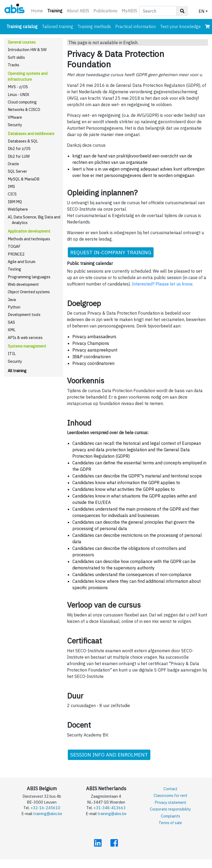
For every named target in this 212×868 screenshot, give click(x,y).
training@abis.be (48, 814)
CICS (12, 194)
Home (37, 11)
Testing (14, 269)
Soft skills (16, 57)
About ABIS (78, 11)
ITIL (12, 354)
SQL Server (17, 171)
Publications (105, 11)
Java (12, 300)
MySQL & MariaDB (24, 179)
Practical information (135, 26)
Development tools (24, 315)
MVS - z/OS (18, 87)
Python (14, 307)
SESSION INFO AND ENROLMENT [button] (109, 755)
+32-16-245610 (45, 808)
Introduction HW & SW (27, 50)
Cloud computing (22, 102)
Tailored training (57, 26)
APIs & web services (25, 337)
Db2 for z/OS (19, 148)
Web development (23, 284)
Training (56, 10)
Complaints (170, 816)
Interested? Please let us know (162, 284)
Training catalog (23, 26)
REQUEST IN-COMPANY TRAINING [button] (111, 252)
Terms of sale (170, 823)
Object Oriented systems (29, 292)
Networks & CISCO (24, 109)
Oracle (13, 164)
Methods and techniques (29, 239)
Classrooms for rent (170, 795)
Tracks (14, 65)
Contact (170, 789)
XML (12, 330)
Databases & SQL (23, 141)
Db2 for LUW (19, 156)
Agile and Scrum (22, 262)
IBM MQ (15, 202)
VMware (15, 117)
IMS (11, 186)
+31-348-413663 (110, 808)
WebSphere (18, 209)
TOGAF (14, 246)
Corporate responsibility (170, 809)
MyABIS (129, 11)
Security (15, 125)
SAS (11, 322)
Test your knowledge (180, 26)
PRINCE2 (16, 254)
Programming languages (29, 277)
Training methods (94, 26)
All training (17, 371)
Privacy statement (170, 802)
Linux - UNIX (18, 94)
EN (202, 11)
